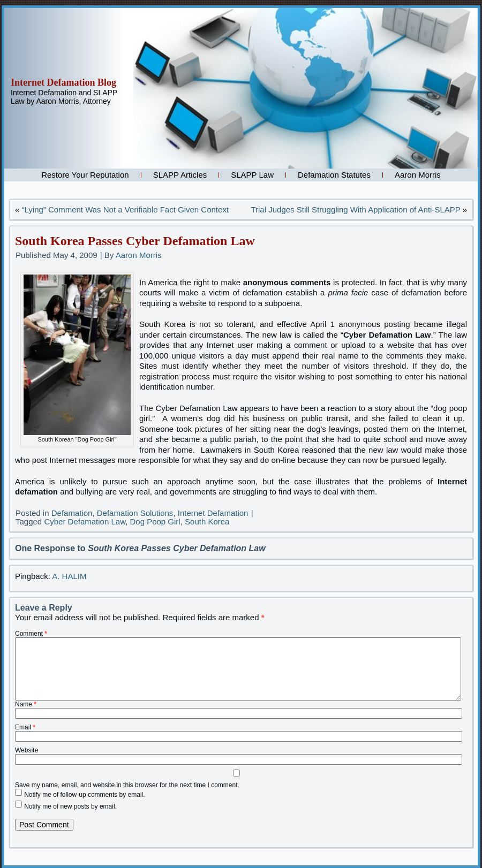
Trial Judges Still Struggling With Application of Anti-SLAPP (355, 210)
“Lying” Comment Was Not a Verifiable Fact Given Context (126, 210)
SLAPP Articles (180, 175)
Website (27, 750)
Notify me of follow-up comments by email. (84, 795)
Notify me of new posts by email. (70, 806)
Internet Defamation (213, 513)
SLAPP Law (252, 175)
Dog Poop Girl (155, 521)
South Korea (207, 521)
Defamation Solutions (135, 513)
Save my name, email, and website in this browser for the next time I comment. (127, 785)
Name (26, 704)
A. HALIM (69, 576)
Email (25, 727)
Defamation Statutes (334, 175)
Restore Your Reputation (85, 175)
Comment (31, 634)
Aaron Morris (418, 175)
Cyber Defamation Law (85, 521)
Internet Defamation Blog (63, 82)
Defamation (72, 513)
